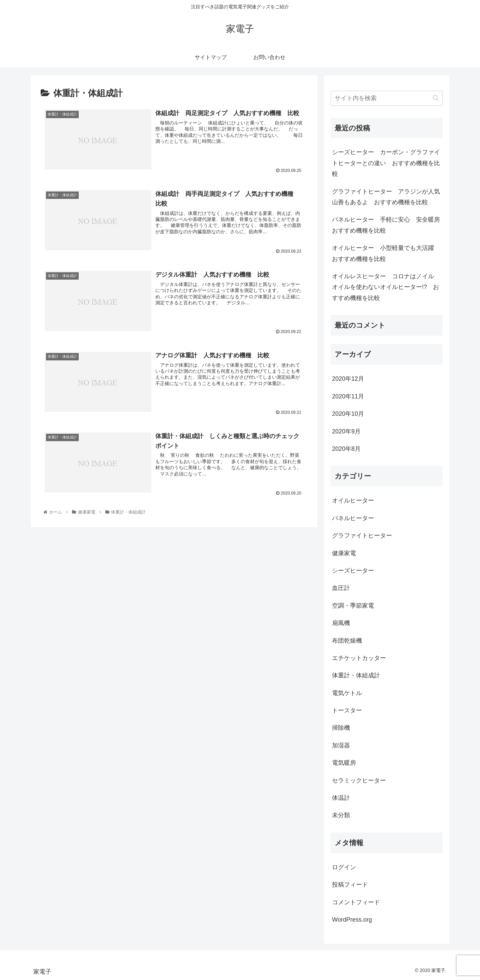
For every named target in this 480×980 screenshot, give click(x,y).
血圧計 (341, 588)
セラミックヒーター (359, 780)
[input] (387, 98)
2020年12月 (348, 379)
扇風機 (341, 623)
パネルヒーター (353, 518)
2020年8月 (346, 449)
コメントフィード (356, 902)
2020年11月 (348, 396)
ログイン (344, 867)
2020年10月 (348, 414)
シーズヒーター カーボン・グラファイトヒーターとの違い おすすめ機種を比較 (386, 163)
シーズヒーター (353, 571)
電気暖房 (344, 763)
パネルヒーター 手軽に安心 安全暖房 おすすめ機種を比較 (387, 225)
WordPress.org (352, 920)
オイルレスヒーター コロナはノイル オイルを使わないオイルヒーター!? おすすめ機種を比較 (386, 287)
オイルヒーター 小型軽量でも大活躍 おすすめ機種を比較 (386, 253)
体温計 (341, 798)
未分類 (341, 815)
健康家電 (344, 553)
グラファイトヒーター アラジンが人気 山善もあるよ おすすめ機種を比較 (387, 197)
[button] (436, 98)
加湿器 (341, 745)
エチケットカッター (359, 658)
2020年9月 (346, 431)
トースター (347, 710)
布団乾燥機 (347, 641)
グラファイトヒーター (362, 536)
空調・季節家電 (353, 606)
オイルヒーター (353, 501)
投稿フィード (350, 885)
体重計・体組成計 (356, 675)
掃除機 (341, 728)
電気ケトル (347, 693)
